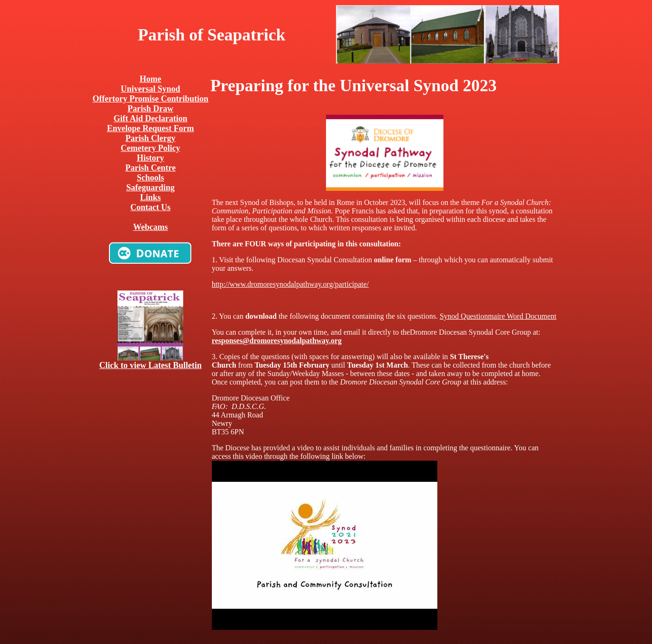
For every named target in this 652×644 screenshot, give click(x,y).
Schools (150, 178)
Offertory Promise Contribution (151, 99)
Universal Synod (151, 89)
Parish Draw (151, 109)
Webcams (150, 227)
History (150, 158)
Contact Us (151, 207)
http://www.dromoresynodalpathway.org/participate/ (290, 284)
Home (150, 79)
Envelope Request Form (151, 128)
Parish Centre (151, 168)
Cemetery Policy (150, 148)
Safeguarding (151, 188)
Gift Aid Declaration (151, 118)
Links (150, 197)
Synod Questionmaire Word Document (498, 316)
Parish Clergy (150, 138)
